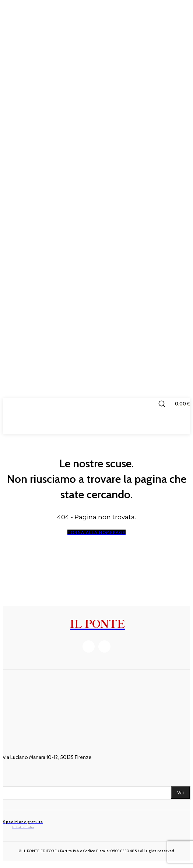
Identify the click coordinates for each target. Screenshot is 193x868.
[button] (162, 404)
